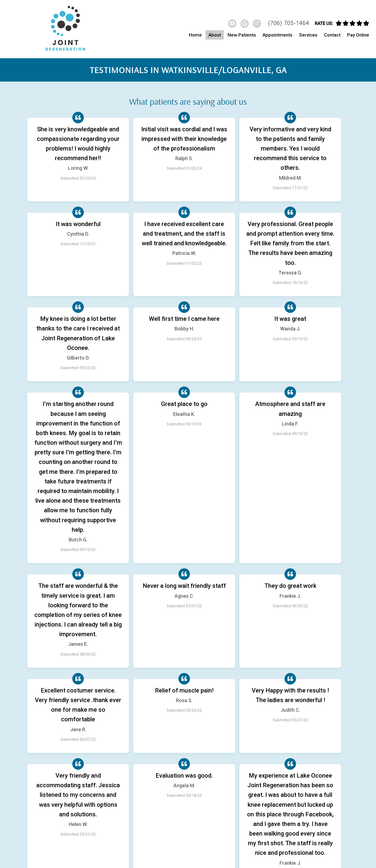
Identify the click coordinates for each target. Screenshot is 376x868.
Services (308, 35)
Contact (332, 35)
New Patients (242, 35)
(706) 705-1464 (289, 23)
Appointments (277, 35)
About (215, 35)
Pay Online (358, 35)
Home (195, 35)
